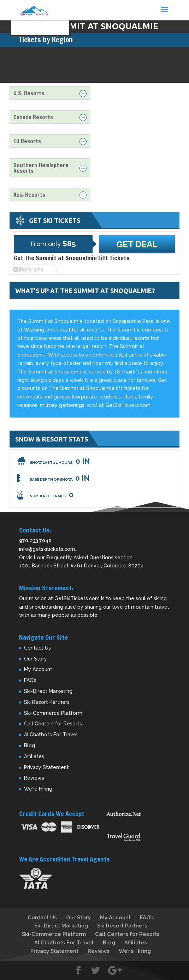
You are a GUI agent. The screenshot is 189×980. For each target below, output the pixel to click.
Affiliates (34, 756)
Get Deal (137, 244)
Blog (29, 745)
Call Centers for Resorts (53, 724)
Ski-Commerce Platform (53, 713)
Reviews (34, 778)
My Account (38, 669)
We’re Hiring (38, 789)
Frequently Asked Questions (80, 558)
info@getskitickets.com (47, 549)
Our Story (36, 659)
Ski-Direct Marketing (48, 691)
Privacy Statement (46, 767)
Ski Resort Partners (47, 702)
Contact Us (37, 648)
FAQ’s (30, 680)
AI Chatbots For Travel (51, 735)
